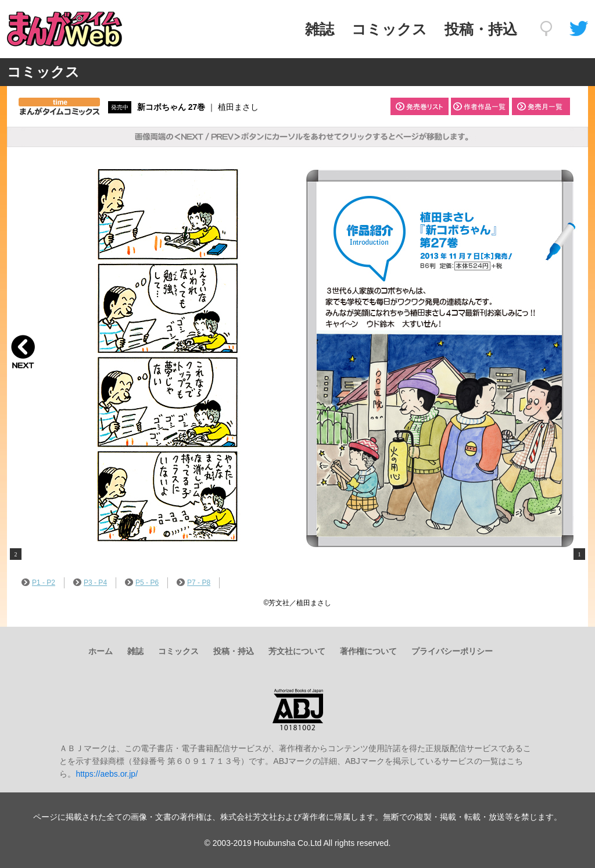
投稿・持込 (481, 29)
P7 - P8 (193, 583)
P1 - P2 (38, 583)
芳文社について (297, 651)
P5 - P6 (142, 583)
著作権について (368, 651)
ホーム (101, 651)
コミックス (389, 29)
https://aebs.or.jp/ (107, 774)
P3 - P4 (90, 583)
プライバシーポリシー (452, 651)
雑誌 (320, 29)
